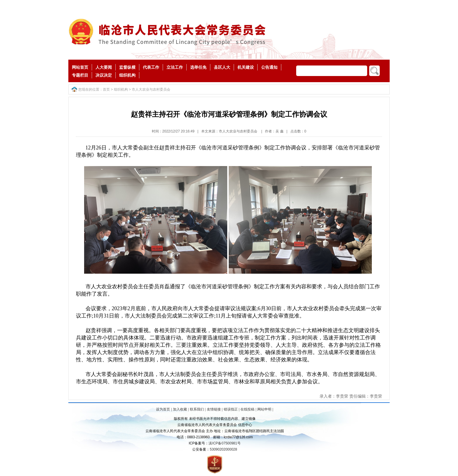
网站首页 (80, 67)
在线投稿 (247, 409)
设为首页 (163, 409)
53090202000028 (223, 449)
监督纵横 (127, 67)
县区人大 (222, 67)
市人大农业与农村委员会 (151, 89)
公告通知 (269, 67)
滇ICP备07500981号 (224, 443)
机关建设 (246, 67)
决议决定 (104, 75)
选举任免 (198, 67)
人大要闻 (104, 67)
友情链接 (214, 409)
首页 (106, 89)
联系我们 (197, 409)
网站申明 (264, 409)
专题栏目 (80, 75)
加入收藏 (180, 409)
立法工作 (175, 67)
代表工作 (151, 67)
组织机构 (127, 75)
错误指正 (231, 409)
